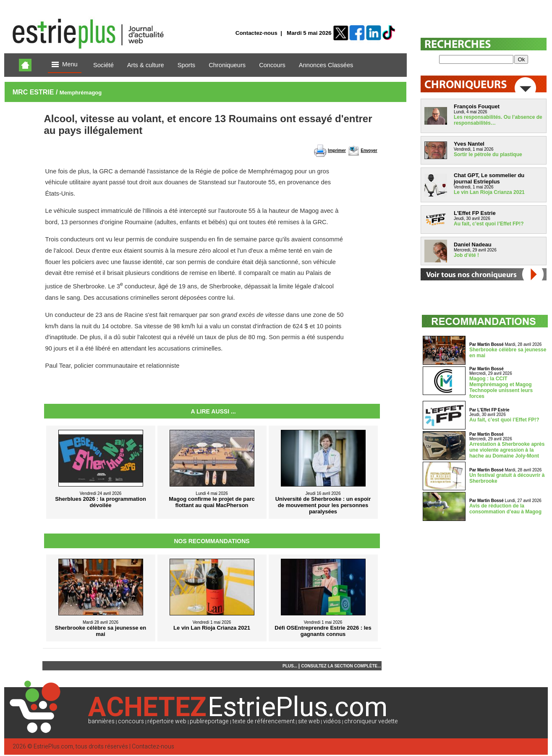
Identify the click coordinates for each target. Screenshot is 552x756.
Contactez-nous (256, 33)
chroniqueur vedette (371, 721)
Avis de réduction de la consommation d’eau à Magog (505, 509)
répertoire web (167, 721)
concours (131, 721)
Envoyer (369, 150)
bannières (101, 721)
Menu (65, 65)
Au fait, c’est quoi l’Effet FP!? (489, 224)
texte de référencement (264, 721)
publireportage (209, 721)
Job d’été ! (466, 255)
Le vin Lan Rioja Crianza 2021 (489, 192)
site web (309, 721)
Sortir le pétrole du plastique (488, 154)
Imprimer (337, 150)
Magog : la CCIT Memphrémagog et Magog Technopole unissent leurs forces (501, 387)
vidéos (332, 721)
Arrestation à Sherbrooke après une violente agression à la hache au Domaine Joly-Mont (507, 450)
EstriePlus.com (53, 747)
